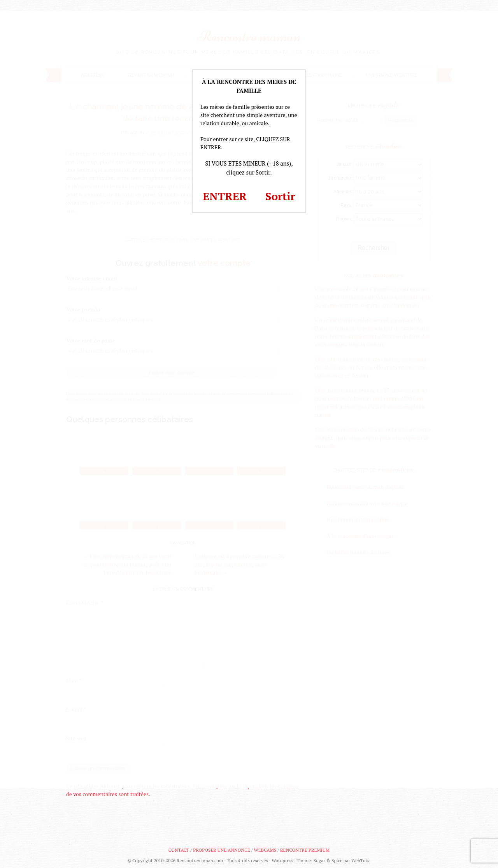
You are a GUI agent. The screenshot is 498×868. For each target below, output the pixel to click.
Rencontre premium (305, 850)
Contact (179, 850)
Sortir (280, 196)
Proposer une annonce (221, 850)
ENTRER (225, 196)
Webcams (265, 850)
